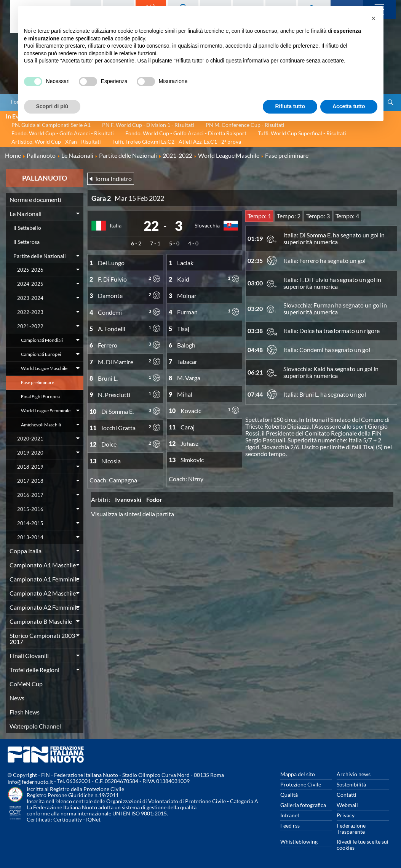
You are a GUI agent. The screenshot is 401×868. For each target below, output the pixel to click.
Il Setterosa (26, 242)
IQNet (93, 819)
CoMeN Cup (26, 684)
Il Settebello (27, 228)
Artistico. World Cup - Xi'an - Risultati (56, 142)
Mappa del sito (298, 774)
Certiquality (68, 819)
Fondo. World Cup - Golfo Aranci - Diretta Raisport (186, 133)
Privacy (346, 815)
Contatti (347, 795)
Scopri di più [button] (52, 106)
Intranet (290, 815)
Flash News (25, 712)
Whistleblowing (299, 842)
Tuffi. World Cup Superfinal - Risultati (302, 133)
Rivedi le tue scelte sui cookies (363, 845)
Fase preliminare (38, 382)
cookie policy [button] (130, 38)
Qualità (289, 795)
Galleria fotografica (303, 805)
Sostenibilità (351, 784)
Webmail (347, 805)
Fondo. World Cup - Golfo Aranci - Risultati (63, 133)
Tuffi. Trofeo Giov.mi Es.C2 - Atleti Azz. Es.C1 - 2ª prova (177, 142)
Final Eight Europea (40, 396)
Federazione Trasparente (351, 829)
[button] (374, 18)
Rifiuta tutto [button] (290, 106)
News (17, 698)
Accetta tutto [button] (349, 106)
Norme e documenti (35, 199)
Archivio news (354, 774)
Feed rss (290, 826)
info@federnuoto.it (30, 782)
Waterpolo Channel (35, 726)
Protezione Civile (301, 784)
